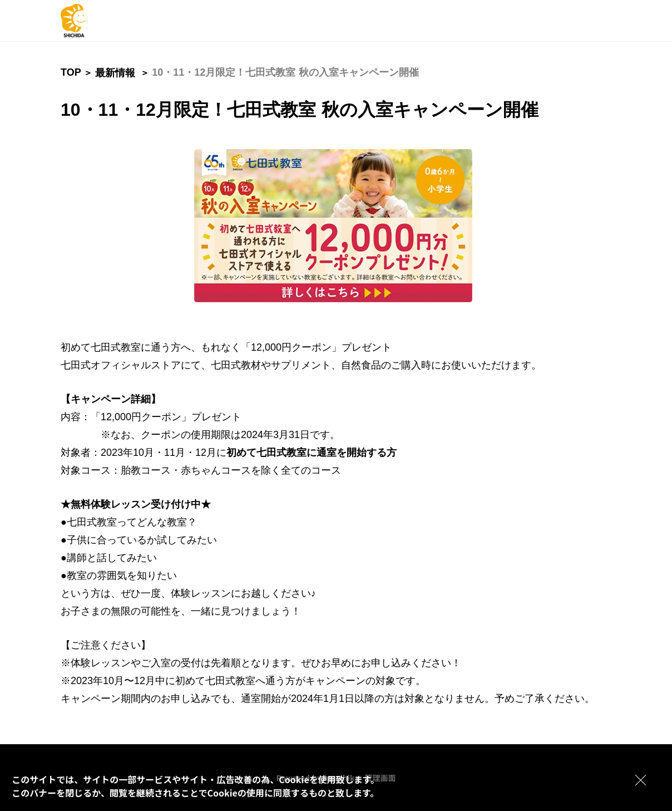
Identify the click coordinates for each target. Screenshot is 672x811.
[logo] (105, 21)
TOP (71, 72)
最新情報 (115, 73)
